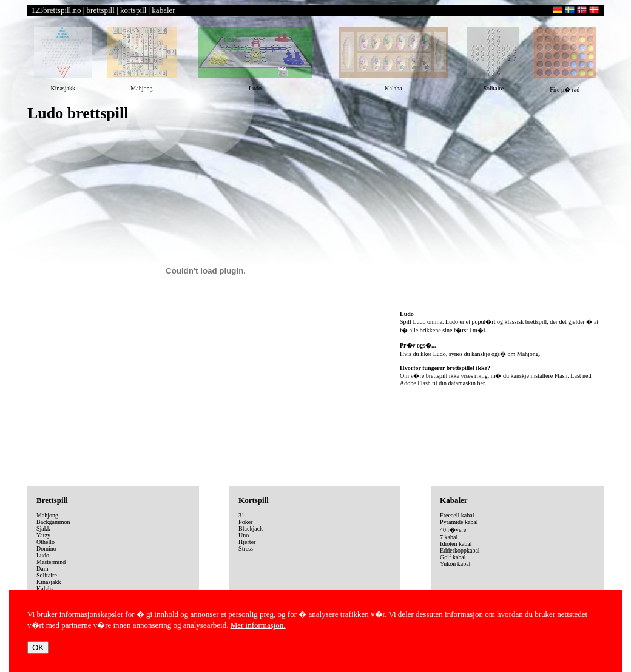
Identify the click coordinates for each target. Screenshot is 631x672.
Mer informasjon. (258, 625)
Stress (246, 549)
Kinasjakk (49, 582)
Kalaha (45, 589)
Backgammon (53, 522)
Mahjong (528, 354)
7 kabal (449, 537)
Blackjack (251, 529)
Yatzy (43, 535)
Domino (46, 549)
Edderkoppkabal (460, 550)
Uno (244, 535)
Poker (245, 522)
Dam (42, 569)
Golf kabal (453, 557)
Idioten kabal (456, 544)
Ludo (43, 555)
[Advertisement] (502, 218)
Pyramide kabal (459, 522)
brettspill (101, 10)
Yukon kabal (455, 564)
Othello (46, 542)
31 (241, 515)
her (481, 383)
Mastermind (51, 562)
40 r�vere (453, 530)
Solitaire (47, 575)
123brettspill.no (56, 10)
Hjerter (247, 542)
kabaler (163, 10)
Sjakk (43, 529)
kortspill (133, 10)
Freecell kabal (457, 515)
